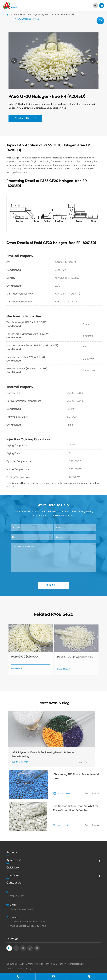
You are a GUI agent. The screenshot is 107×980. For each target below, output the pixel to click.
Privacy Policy (24, 969)
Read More (18, 670)
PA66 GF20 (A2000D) (25, 658)
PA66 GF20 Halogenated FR (75, 659)
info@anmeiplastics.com (22, 909)
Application (14, 860)
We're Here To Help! (53, 505)
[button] (93, 61)
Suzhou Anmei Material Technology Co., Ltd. (42, 964)
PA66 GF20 (72, 14)
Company (13, 875)
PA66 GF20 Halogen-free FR (28, 19)
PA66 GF (59, 14)
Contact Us (25, 118)
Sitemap (11, 969)
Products (25, 14)
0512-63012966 (17, 896)
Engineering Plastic (42, 14)
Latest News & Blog (53, 703)
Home (14, 14)
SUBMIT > (53, 585)
